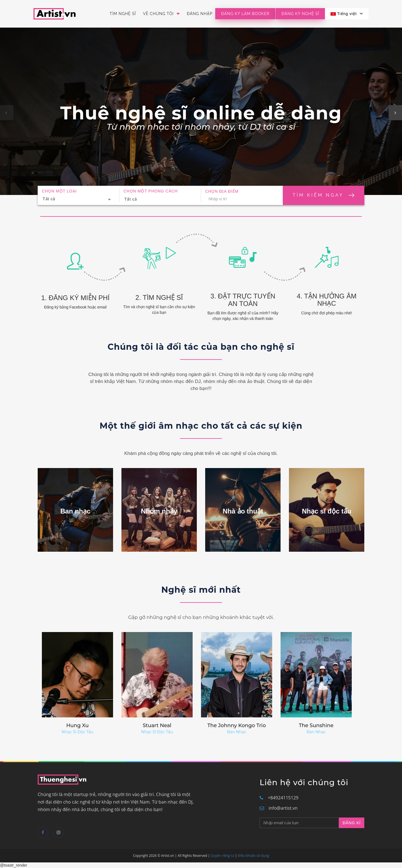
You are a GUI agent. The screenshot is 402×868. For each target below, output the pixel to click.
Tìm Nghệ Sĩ (123, 14)
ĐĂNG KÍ (352, 823)
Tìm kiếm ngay (323, 195)
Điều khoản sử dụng (253, 856)
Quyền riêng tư (222, 856)
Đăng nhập (200, 14)
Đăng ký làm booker (245, 14)
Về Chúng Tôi (161, 14)
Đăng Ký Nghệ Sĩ (300, 14)
